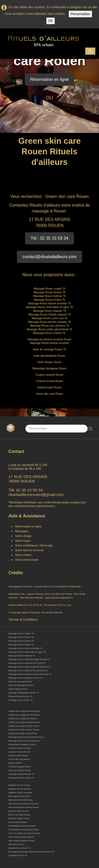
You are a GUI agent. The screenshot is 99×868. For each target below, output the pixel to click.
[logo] (48, 40)
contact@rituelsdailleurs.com (49, 257)
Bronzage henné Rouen (20, 796)
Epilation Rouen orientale (20, 793)
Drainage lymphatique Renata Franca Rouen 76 (31, 852)
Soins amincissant (27, 560)
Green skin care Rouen (19, 759)
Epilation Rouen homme (20, 789)
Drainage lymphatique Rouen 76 (24, 693)
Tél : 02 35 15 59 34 (49, 238)
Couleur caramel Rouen (20, 748)
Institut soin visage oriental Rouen (24, 722)
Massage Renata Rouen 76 (21, 778)
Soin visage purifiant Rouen (21, 837)
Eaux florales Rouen (18, 822)
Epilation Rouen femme (19, 785)
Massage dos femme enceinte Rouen (26, 737)
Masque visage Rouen (19, 818)
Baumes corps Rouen (19, 811)
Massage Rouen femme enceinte (24, 741)
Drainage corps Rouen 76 (20, 700)
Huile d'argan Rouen (18, 689)
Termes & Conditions (23, 620)
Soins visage (24, 536)
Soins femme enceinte (29, 550)
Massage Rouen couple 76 (21, 633)
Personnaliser (80, 14)
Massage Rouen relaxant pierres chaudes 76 (29, 667)
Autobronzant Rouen (18, 756)
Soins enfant (23, 555)
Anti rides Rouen (16, 844)
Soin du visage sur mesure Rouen (24, 833)
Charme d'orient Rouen (19, 752)
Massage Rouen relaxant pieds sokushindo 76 (30, 674)
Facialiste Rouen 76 (18, 855)
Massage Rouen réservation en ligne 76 (27, 652)
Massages (22, 531)
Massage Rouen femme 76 (21, 637)
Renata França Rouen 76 (20, 696)
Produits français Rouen (20, 767)
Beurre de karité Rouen (19, 815)
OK (51, 21)
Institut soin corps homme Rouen (24, 726)
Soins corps (23, 541)
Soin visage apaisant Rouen (22, 841)
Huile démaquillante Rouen (21, 685)
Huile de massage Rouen (20, 682)
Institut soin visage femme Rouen (24, 715)
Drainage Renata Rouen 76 (21, 774)
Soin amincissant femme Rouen (23, 804)
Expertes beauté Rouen (20, 770)
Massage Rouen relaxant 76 (22, 656)
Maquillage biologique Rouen (22, 744)
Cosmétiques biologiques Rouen (24, 830)
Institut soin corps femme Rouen (24, 730)
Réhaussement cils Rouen (21, 800)
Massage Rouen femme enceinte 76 (25, 648)
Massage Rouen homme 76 (21, 641)
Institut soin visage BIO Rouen (23, 719)
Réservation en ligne (50, 79)
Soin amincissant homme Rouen (24, 807)
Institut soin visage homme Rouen (24, 711)
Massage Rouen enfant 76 (21, 645)
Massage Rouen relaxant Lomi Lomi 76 (27, 663)
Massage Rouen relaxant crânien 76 (26, 678)
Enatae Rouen (15, 763)
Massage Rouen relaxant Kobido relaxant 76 (29, 659)
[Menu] (90, 51)
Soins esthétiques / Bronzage (34, 545)
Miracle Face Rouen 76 (19, 848)
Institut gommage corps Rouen (23, 733)
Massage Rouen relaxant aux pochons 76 (28, 670)
